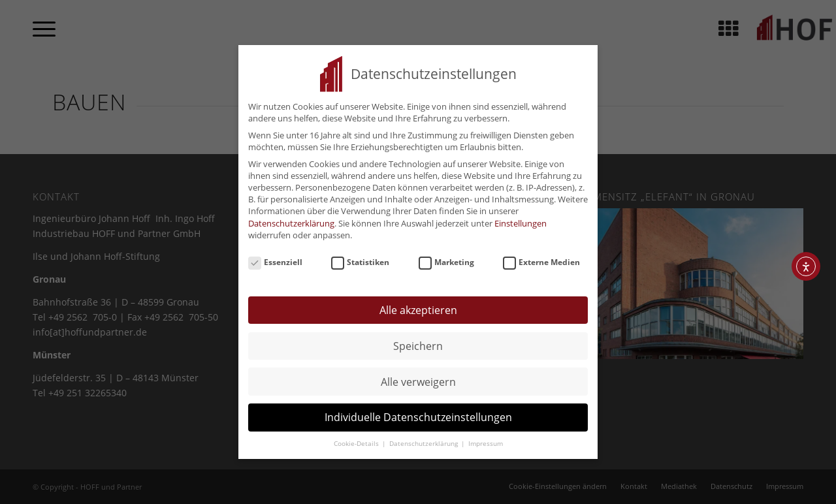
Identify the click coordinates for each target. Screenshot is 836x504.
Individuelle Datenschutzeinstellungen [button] (418, 413)
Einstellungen (521, 219)
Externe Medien (541, 258)
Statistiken (360, 258)
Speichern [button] (418, 341)
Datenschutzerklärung (291, 219)
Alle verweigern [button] (418, 377)
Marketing (446, 258)
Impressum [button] (486, 439)
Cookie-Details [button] (357, 439)
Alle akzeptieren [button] (418, 306)
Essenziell (275, 258)
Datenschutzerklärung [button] (425, 439)
